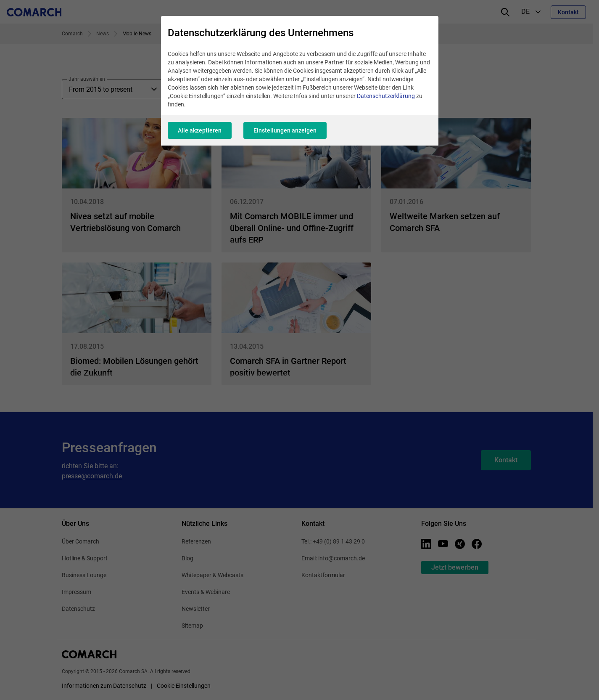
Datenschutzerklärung (386, 96)
